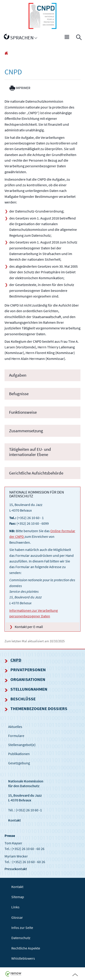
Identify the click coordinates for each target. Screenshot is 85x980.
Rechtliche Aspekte (26, 948)
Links (15, 907)
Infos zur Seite (22, 928)
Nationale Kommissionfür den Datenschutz (26, 783)
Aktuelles (15, 727)
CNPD (16, 660)
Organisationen (28, 679)
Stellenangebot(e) (22, 745)
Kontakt (15, 820)
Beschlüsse (23, 699)
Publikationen (19, 754)
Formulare (16, 736)
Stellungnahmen (29, 689)
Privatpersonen (28, 670)
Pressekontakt (16, 869)
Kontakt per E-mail (29, 627)
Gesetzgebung (19, 763)
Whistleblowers (23, 958)
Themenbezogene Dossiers (39, 708)
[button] (67, 38)
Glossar (17, 917)
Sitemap (18, 897)
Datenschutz (21, 938)
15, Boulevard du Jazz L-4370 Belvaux (25, 798)
